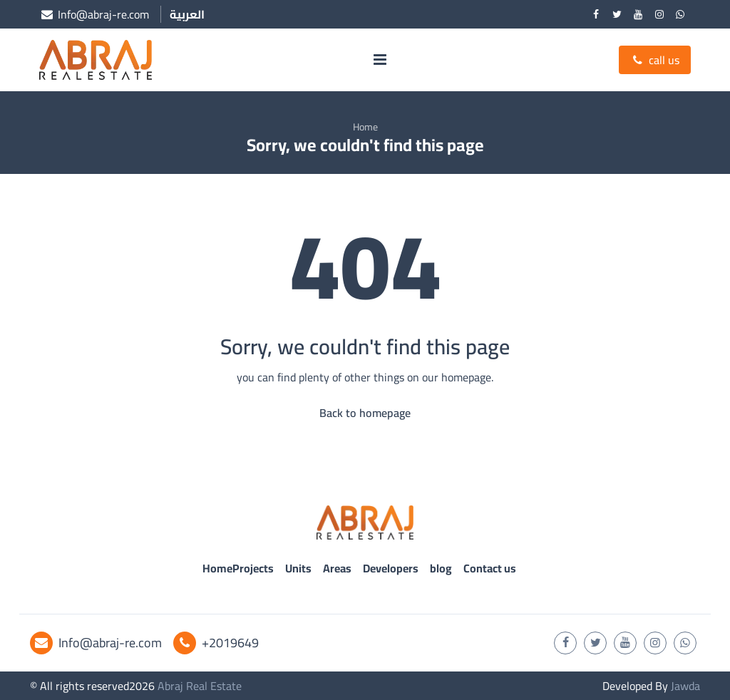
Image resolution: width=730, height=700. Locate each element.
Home (365, 127)
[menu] (380, 60)
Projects (253, 568)
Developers (391, 568)
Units (298, 568)
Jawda (685, 686)
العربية (187, 14)
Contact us (490, 568)
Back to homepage (365, 413)
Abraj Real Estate (200, 686)
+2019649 (216, 643)
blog (441, 568)
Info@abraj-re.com (96, 643)
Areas (337, 568)
